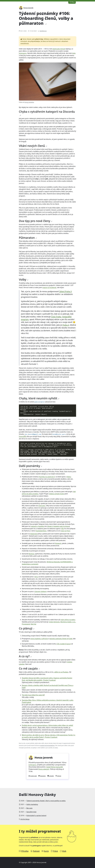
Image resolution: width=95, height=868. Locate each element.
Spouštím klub (31, 812)
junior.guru (23, 53)
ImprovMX (23, 436)
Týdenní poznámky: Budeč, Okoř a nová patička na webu (46, 801)
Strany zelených (44, 769)
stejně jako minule (59, 49)
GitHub (59, 776)
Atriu (36, 577)
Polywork (58, 543)
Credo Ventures (54, 622)
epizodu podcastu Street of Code (61, 639)
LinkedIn (51, 776)
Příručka (25, 851)
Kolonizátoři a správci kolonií (36, 816)
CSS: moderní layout (64, 644)
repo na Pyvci (65, 531)
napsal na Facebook (49, 288)
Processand (26, 624)
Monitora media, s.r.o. (68, 622)
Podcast (36, 851)
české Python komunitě (55, 767)
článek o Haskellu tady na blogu (58, 526)
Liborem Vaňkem (40, 592)
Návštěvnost (43, 31)
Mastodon (43, 776)
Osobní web (33, 776)
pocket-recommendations (47, 745)
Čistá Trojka (56, 317)
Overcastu (42, 506)
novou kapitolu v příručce (39, 639)
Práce (55, 851)
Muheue (31, 554)
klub (74, 53)
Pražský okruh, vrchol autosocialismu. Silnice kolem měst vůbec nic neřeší (47, 725)
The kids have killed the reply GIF (33, 695)
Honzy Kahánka (29, 102)
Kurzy (46, 851)
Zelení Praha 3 (65, 291)
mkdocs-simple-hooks (56, 494)
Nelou (69, 477)
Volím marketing (32, 804)
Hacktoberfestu (41, 531)
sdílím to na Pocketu (61, 672)
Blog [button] (72, 2)
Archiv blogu (25, 819)
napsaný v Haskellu (37, 526)
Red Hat (33, 624)
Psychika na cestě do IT (47, 477)
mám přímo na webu (68, 620)
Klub (64, 851)
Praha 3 (66, 325)
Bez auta (29, 808)
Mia (63, 529)
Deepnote (34, 534)
